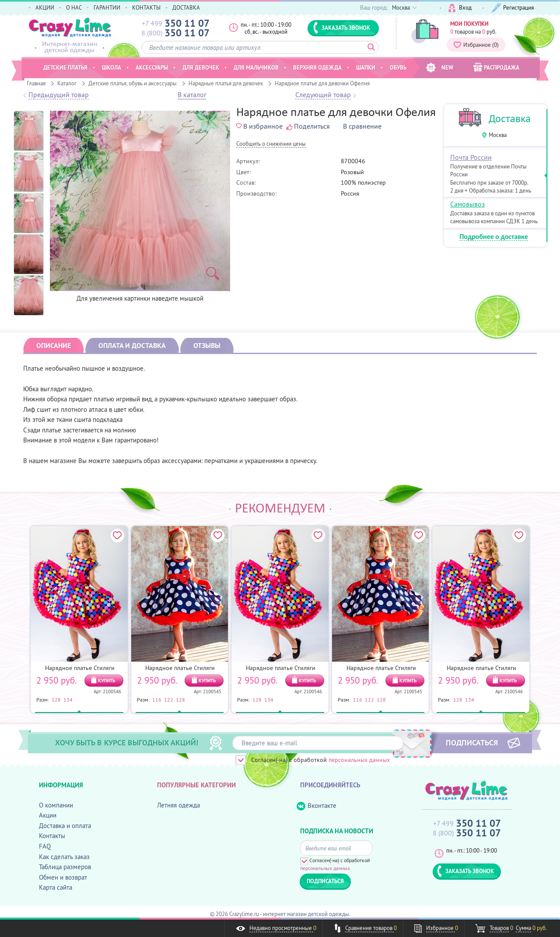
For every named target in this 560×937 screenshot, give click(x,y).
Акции (48, 815)
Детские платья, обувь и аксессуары (133, 83)
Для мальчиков (256, 67)
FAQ (45, 846)
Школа (112, 67)
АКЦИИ (45, 7)
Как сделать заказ (64, 857)
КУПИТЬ (107, 681)
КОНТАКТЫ (146, 7)
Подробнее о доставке (494, 237)
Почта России (471, 157)
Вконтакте (317, 806)
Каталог (67, 83)
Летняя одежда (178, 805)
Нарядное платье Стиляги (80, 668)
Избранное (476, 45)
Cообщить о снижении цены (271, 144)
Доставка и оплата (65, 826)
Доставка (510, 118)
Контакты (52, 836)
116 (157, 699)
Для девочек (201, 67)
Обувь (398, 67)
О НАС (74, 7)
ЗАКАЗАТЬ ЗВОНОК (342, 28)
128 (56, 699)
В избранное (259, 126)
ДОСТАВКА (186, 7)
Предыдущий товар (59, 95)
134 (68, 699)
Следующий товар (323, 95)
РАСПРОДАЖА (496, 67)
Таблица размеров (65, 867)
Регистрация (513, 8)
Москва (498, 135)
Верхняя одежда (317, 67)
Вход (460, 8)
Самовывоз (467, 204)
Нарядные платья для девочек (226, 83)
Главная (36, 83)
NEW (439, 68)
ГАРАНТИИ (107, 7)
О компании (56, 805)
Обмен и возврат (63, 877)
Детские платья (65, 67)
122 (169, 699)
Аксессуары (152, 67)
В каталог (192, 95)
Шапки (366, 67)
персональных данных (359, 760)
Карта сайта (56, 887)
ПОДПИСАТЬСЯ (472, 742)
